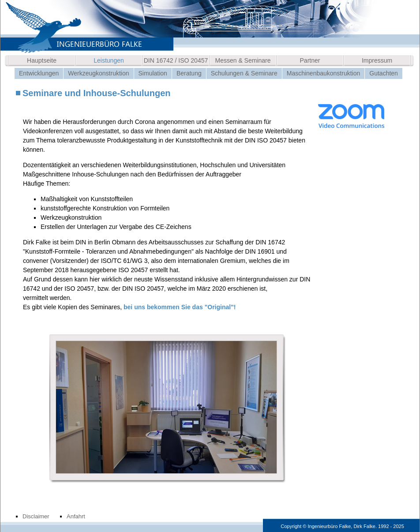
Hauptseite (42, 60)
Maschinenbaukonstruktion (324, 73)
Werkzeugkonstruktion (98, 73)
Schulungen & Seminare (244, 73)
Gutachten (384, 73)
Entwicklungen (39, 73)
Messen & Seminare (243, 60)
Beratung (189, 73)
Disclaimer (36, 516)
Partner (310, 60)
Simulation (153, 73)
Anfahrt (76, 516)
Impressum (377, 60)
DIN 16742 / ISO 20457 (176, 60)
